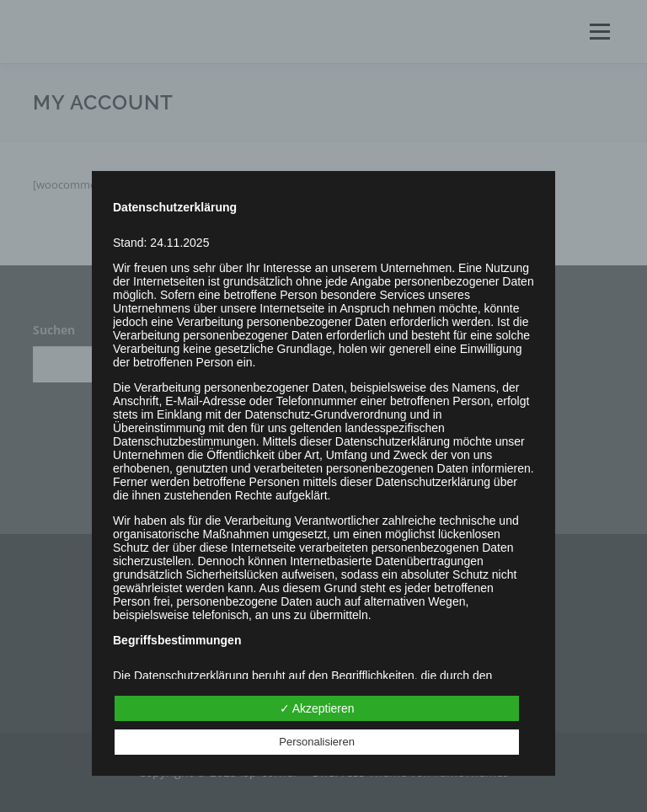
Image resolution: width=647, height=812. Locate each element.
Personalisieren (317, 742)
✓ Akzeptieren (317, 708)
